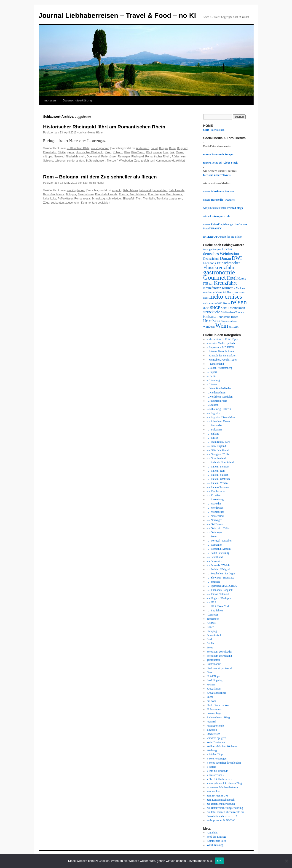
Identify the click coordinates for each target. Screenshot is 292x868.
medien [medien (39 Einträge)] (208, 292)
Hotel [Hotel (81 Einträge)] (232, 278)
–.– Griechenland (216, 458)
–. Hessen (212, 384)
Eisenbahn (50, 152)
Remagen (124, 157)
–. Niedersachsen (216, 393)
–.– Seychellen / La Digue (221, 573)
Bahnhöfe (49, 194)
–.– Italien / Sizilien (218, 475)
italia (46, 199)
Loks (53, 199)
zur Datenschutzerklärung (221, 804)
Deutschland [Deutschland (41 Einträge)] (211, 259)
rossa (87, 199)
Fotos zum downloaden (220, 652)
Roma (78, 199)
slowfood (212, 730)
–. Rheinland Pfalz (217, 401)
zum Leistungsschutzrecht (221, 800)
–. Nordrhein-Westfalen (220, 397)
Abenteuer (212, 615)
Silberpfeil (128, 199)
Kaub (108, 152)
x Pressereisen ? (216, 775)
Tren (139, 199)
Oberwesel (93, 157)
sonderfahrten (75, 161)
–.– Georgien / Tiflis (218, 454)
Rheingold (138, 157)
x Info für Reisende (217, 771)
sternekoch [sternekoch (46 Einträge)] (238, 308)
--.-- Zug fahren (100, 148)
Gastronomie (214, 664)
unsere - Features (219, 191)
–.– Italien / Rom (216, 471)
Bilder (210, 627)
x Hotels (211, 767)
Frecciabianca (138, 194)
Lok (172, 152)
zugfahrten (147, 161)
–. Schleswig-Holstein (219, 409)
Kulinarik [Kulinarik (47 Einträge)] (229, 288)
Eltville (62, 152)
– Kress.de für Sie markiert (222, 356)
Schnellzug (98, 199)
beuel (154, 148)
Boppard (182, 148)
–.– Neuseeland (215, 516)
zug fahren (176, 199)
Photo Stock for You (218, 705)
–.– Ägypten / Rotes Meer (221, 417)
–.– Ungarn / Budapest (219, 598)
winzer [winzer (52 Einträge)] (234, 326)
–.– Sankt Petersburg (218, 553)
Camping (212, 631)
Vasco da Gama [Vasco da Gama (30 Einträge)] (229, 321)
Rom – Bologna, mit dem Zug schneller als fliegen (100, 177)
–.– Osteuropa (214, 532)
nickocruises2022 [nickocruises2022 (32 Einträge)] (213, 303)
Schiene (48, 161)
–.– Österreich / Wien (218, 528)
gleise (71, 152)
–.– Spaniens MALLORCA (222, 586)
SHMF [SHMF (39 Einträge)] (225, 308)
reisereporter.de (215, 726)
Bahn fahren (130, 190)
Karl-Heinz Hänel (93, 133)
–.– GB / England (216, 446)
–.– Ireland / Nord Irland (220, 462)
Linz (166, 152)
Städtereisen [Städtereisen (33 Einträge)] (228, 312)
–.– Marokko (214, 504)
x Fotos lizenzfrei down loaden (224, 763)
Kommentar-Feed (216, 841)
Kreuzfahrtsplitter (216, 693)
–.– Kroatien (214, 495)
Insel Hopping (214, 680)
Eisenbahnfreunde (106, 194)
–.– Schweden (214, 561)
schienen (60, 161)
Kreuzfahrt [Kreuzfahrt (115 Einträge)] (225, 283)
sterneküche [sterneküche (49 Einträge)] (212, 312)
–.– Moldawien (215, 508)
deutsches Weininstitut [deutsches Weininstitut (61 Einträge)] (221, 254)
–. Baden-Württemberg (219, 368)
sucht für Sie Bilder (222, 237)
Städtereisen (213, 734)
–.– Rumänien (214, 545)
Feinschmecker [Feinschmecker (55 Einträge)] (228, 263)
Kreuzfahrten (214, 689)
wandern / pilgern (216, 738)
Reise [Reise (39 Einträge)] (227, 303)
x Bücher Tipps (215, 754)
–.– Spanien (213, 582)
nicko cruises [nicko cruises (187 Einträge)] (226, 297)
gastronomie (213, 660)
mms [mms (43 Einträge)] (235, 292)
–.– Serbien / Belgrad (218, 569)
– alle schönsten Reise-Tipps (222, 339)
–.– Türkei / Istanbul (218, 594)
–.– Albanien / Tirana (218, 421)
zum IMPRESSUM (217, 796)
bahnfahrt (145, 190)
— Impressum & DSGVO (221, 820)
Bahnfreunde (177, 190)
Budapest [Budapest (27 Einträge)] (217, 249)
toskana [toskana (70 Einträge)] (210, 316)
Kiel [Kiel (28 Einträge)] (211, 284)
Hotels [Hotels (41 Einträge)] (242, 279)
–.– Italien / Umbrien (218, 479)
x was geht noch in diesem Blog (224, 783)
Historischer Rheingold (90, 152)
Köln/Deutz (138, 152)
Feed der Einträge (216, 837)
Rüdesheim (179, 157)
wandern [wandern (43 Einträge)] (209, 326)
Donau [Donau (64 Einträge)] (225, 258)
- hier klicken (214, 130)
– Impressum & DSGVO (220, 347)
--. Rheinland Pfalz (78, 148)
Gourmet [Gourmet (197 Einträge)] (215, 277)
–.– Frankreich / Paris (218, 442)
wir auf (217, 216)
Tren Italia (149, 199)
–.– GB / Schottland (218, 450)
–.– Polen (212, 536)
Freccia (123, 194)
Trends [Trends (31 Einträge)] (234, 317)
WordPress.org (215, 845)
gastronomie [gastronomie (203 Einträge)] (219, 272)
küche (210, 697)
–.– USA (212, 602)
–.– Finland (213, 434)
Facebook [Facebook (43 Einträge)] (210, 263)
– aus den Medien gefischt (221, 343)
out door (211, 701)
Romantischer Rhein (158, 157)
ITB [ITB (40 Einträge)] (206, 284)
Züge (46, 203)
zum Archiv (213, 791)
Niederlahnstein (76, 157)
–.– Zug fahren (215, 611)
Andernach (143, 148)
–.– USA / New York (218, 606)
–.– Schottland (215, 557)
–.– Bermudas (214, 425)
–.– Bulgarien (214, 430)
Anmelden (212, 833)
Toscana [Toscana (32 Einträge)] (240, 312)
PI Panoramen (214, 709)
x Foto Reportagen (217, 759)
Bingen (163, 148)
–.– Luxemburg (215, 499)
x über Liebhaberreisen (219, 779)
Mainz (179, 152)
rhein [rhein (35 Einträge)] (206, 308)
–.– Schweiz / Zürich (218, 565)
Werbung (212, 750)
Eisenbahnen (86, 194)
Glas (209, 672)
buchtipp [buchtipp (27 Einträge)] (208, 249)
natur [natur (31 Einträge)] (242, 292)
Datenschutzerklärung (77, 100)
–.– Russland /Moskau (219, 549)
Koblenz (118, 152)
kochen (211, 685)
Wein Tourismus (216, 742)
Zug (137, 161)
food (209, 639)
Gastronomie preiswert (219, 668)
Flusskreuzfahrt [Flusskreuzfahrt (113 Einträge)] (220, 267)
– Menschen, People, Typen (222, 360)
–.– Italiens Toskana (218, 487)
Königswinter (154, 152)
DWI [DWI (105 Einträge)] (237, 258)
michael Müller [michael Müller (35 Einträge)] (222, 292)
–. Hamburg (213, 380)
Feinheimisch (214, 635)
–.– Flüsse (212, 438)
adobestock (213, 619)
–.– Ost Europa (215, 524)
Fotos (210, 648)
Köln (127, 152)
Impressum (51, 100)
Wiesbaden (126, 161)
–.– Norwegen (214, 520)
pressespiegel (214, 713)
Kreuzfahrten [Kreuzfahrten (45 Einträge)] (212, 288)
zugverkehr (72, 203)
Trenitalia (162, 199)
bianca (60, 194)
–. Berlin (212, 376)
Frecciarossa (174, 194)
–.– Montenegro (216, 512)
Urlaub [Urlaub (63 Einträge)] (209, 321)
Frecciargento (157, 194)
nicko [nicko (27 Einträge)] (206, 298)
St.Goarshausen (95, 161)
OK (219, 861)
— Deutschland (215, 364)
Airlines (211, 623)
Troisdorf (112, 161)
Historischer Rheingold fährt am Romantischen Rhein (104, 127)
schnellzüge (114, 199)
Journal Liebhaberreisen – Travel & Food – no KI (117, 15)
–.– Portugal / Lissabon (219, 541)
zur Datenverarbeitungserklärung (225, 808)
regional (211, 722)
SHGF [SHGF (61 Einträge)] (215, 308)
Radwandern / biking (218, 717)
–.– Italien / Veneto (217, 483)
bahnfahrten (160, 190)
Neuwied (59, 157)
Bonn (172, 148)
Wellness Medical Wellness (222, 746)
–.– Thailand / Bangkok (220, 590)
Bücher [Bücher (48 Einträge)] (227, 249)
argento (117, 190)
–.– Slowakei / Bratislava (221, 578)
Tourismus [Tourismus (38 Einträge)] (224, 317)
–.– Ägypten (213, 413)
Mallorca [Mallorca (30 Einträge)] (241, 288)
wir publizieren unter (223, 208)
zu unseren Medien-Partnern (222, 787)
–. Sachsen (213, 405)
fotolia (210, 643)
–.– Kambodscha (216, 491)
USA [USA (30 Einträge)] (218, 321)
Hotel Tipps (213, 676)
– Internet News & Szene (221, 351)
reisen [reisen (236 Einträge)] (239, 302)
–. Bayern (212, 372)
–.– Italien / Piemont (218, 467)
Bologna (71, 194)
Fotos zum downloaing (219, 656)
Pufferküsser (109, 157)
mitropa (48, 157)
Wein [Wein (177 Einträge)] (222, 326)
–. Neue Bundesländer (219, 388)
